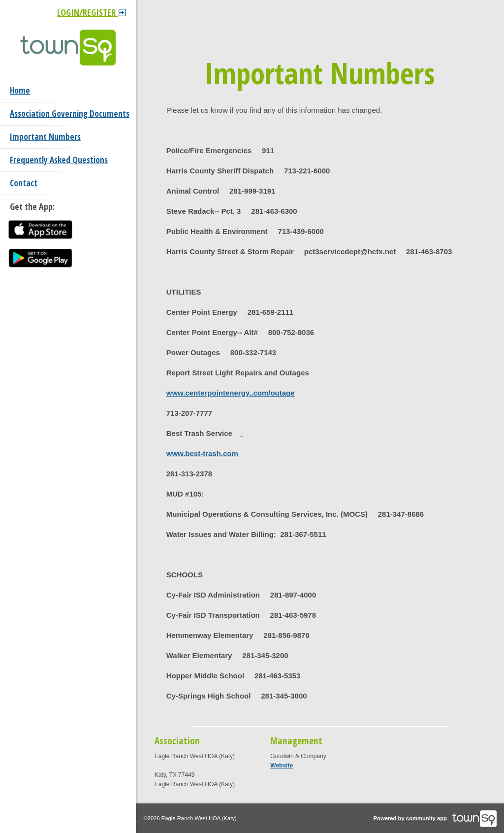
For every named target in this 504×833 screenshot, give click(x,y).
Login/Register (92, 12)
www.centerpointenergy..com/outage (231, 393)
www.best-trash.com (202, 453)
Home (20, 90)
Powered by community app (435, 818)
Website (282, 766)
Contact (24, 183)
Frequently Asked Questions (59, 160)
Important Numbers (45, 137)
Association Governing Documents (70, 114)
